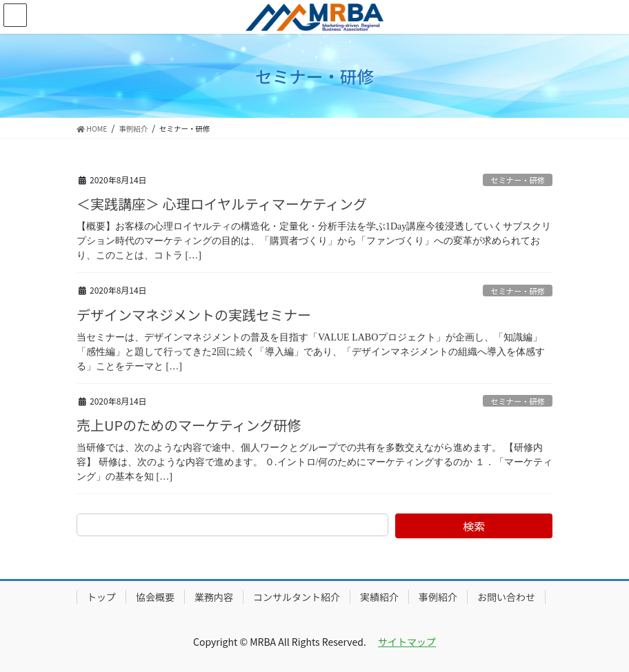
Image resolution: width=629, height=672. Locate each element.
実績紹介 (379, 597)
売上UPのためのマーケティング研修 (189, 425)
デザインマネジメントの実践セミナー (194, 315)
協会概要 (155, 597)
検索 (474, 526)
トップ (101, 597)
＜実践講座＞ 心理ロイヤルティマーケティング (222, 204)
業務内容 (214, 597)
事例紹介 (438, 597)
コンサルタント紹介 (297, 597)
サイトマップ (407, 642)
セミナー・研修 (517, 180)
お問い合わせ (506, 597)
